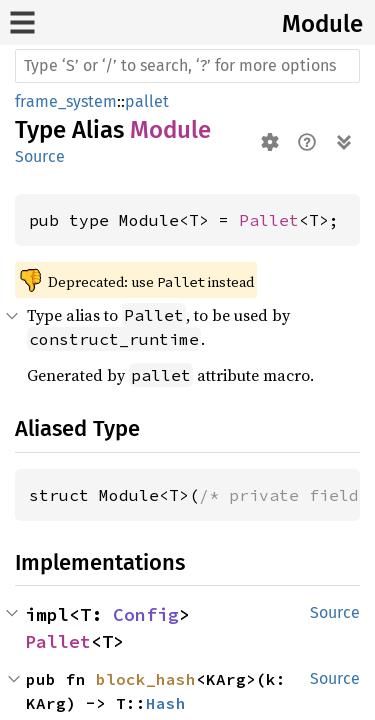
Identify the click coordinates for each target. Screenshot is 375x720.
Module (322, 24)
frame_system (66, 101)
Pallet (269, 220)
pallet (147, 101)
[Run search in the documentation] (187, 66)
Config (146, 614)
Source (40, 156)
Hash (166, 703)
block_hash (146, 679)
